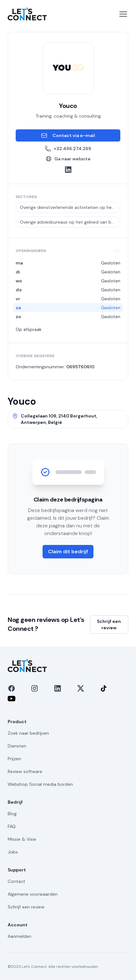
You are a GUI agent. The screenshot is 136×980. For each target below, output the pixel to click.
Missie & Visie (22, 839)
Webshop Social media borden (40, 784)
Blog (12, 814)
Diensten (17, 746)
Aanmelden (20, 936)
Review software (25, 771)
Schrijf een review (109, 624)
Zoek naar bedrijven (28, 733)
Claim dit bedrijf (68, 551)
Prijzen (14, 759)
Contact (16, 881)
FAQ (12, 826)
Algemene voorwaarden (33, 894)
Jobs (13, 852)
